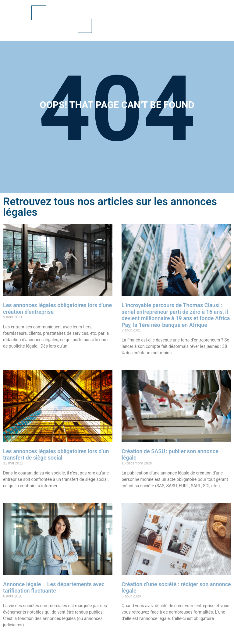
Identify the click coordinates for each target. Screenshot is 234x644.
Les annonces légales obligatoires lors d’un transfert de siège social (56, 455)
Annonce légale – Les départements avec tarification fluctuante (54, 588)
